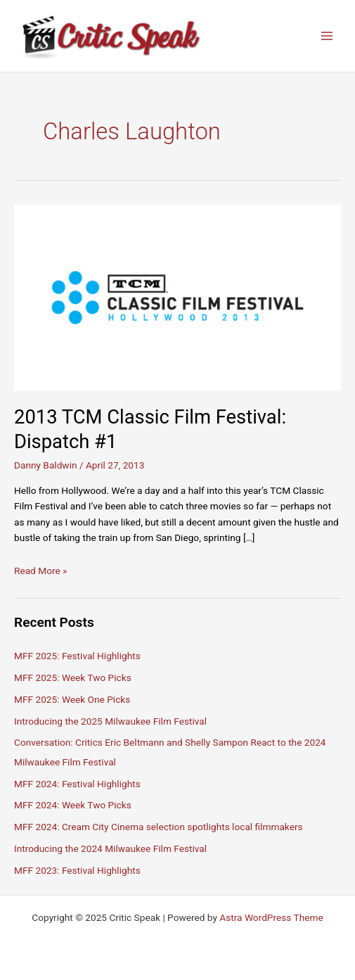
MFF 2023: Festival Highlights (77, 870)
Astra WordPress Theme (271, 917)
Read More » (41, 571)
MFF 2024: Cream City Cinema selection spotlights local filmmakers (159, 827)
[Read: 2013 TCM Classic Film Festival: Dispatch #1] (177, 297)
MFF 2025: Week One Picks (72, 699)
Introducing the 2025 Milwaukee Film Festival (110, 721)
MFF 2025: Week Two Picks (73, 677)
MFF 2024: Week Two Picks (73, 805)
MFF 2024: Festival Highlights (77, 784)
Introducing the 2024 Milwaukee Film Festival (110, 848)
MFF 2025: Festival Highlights (77, 656)
